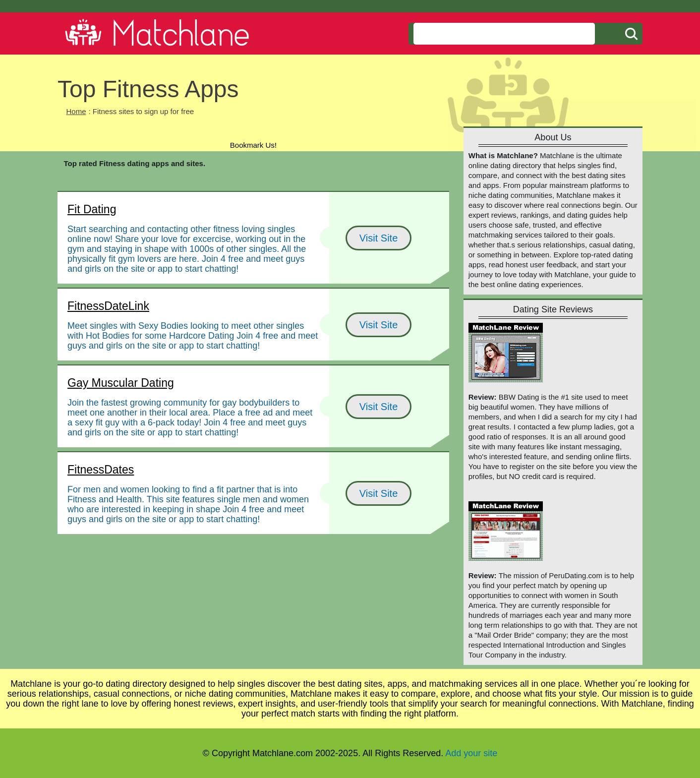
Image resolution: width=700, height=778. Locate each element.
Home (76, 111)
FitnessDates (101, 470)
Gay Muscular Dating (121, 383)
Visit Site (379, 238)
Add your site (471, 753)
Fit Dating (92, 209)
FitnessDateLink (108, 306)
